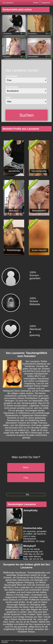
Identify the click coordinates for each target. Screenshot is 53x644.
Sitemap (21, 641)
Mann (26, 467)
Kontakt (44, 641)
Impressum (5, 642)
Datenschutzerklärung (35, 641)
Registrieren (46, 3)
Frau (26, 478)
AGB (26, 641)
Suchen (36, 3)
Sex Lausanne (8, 3)
